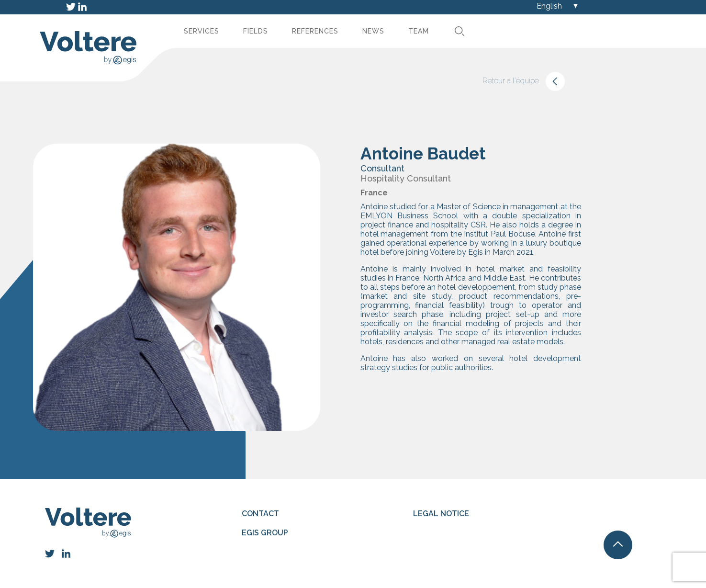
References (315, 31)
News (373, 31)
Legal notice (441, 514)
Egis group (265, 533)
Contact (260, 514)
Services (202, 31)
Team (419, 31)
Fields (256, 31)
